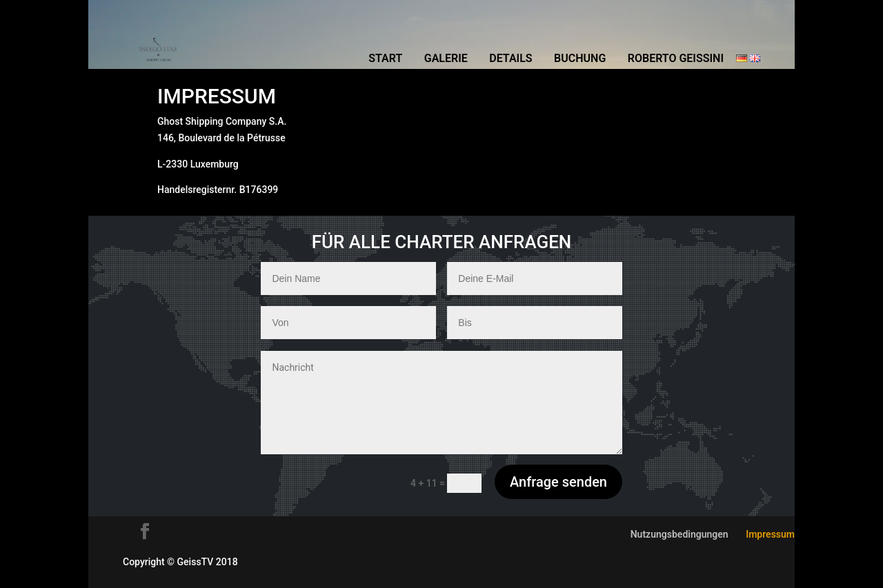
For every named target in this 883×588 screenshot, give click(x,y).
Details (510, 59)
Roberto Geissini (676, 59)
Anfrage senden (558, 482)
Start (385, 59)
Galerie (446, 59)
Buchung (580, 59)
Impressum (770, 534)
